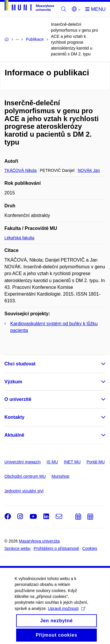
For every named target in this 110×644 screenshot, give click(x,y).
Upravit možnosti (67, 625)
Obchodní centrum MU (25, 476)
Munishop (61, 476)
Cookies (90, 548)
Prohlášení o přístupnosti (56, 548)
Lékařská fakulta (19, 238)
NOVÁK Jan (89, 170)
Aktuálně (14, 435)
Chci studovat (20, 364)
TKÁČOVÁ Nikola (21, 170)
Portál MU (96, 462)
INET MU (72, 462)
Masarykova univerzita (39, 541)
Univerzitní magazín (23, 462)
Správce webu (17, 548)
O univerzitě (18, 399)
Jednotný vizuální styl (24, 491)
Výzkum (13, 382)
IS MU (52, 462)
